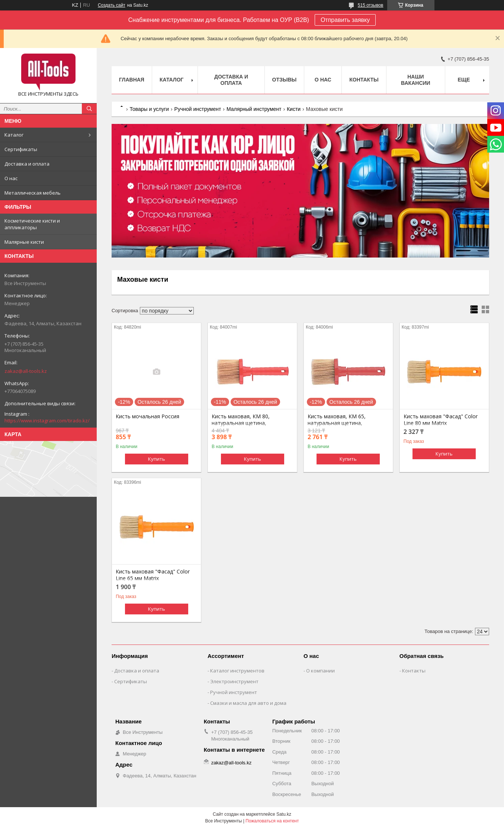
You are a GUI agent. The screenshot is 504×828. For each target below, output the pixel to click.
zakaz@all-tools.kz (26, 371)
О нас (11, 178)
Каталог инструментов (237, 671)
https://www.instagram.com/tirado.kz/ (47, 421)
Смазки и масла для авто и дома (248, 703)
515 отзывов (371, 5)
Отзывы (285, 80)
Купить (157, 459)
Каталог (14, 135)
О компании (320, 671)
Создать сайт (112, 5)
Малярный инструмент (254, 109)
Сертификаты (21, 149)
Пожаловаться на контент (272, 821)
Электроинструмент (234, 681)
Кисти (294, 109)
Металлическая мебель (33, 193)
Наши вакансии (416, 80)
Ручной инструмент (198, 109)
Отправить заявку (345, 20)
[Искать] (89, 109)
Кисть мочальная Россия (147, 416)
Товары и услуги (149, 109)
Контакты (364, 80)
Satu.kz (284, 814)
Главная (132, 80)
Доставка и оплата (27, 164)
